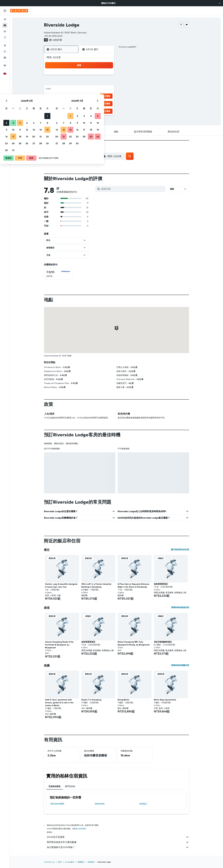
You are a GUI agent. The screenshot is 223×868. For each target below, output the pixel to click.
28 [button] (100, 103)
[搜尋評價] (133, 189)
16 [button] (66, 96)
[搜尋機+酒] (5, 37)
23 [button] (66, 103)
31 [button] (73, 110)
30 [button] (66, 110)
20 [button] (93, 96)
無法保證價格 (81, 829)
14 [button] (100, 89)
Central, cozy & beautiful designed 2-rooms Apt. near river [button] (61, 585)
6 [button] (93, 83)
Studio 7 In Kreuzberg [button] (91, 700)
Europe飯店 (70, 862)
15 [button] (107, 89)
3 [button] (73, 83)
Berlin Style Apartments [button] (165, 700)
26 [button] (86, 103)
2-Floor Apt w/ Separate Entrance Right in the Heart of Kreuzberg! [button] (133, 585)
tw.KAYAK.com (49, 862)
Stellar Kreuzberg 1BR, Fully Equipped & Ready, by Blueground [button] (134, 643)
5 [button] (86, 83)
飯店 (60, 862)
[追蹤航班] (5, 51)
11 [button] (80, 89)
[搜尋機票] (5, 19)
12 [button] (86, 89)
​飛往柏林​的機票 (57, 804)
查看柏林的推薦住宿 (180, 665)
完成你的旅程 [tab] (54, 786)
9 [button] (66, 89)
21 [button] (100, 96)
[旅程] (5, 66)
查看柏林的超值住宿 (180, 607)
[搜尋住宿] (5, 25)
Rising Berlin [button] (123, 700)
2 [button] (66, 83)
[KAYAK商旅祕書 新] (5, 57)
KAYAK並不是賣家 (118, 837)
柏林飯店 (143, 804)
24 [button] (73, 103)
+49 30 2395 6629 (53, 36)
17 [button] (73, 96)
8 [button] (107, 83)
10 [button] (73, 89)
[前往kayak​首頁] (19, 11)
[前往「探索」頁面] (5, 45)
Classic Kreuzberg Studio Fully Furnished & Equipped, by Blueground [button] (59, 645)
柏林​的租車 (100, 804)
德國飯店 (81, 862)
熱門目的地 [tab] (70, 786)
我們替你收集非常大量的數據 (118, 842)
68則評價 (57, 40)
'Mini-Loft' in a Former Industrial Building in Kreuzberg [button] (96, 585)
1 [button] (107, 76)
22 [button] (107, 96)
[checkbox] (58, 274)
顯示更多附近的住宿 (180, 550)
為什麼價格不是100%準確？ (118, 847)
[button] (220, 3)
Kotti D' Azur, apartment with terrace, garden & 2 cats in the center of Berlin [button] (59, 703)
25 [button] (80, 103)
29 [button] (107, 103)
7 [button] (100, 83)
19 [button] (86, 96)
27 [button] (93, 103)
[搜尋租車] (5, 31)
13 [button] (93, 89)
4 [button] (80, 83)
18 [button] (80, 96)
